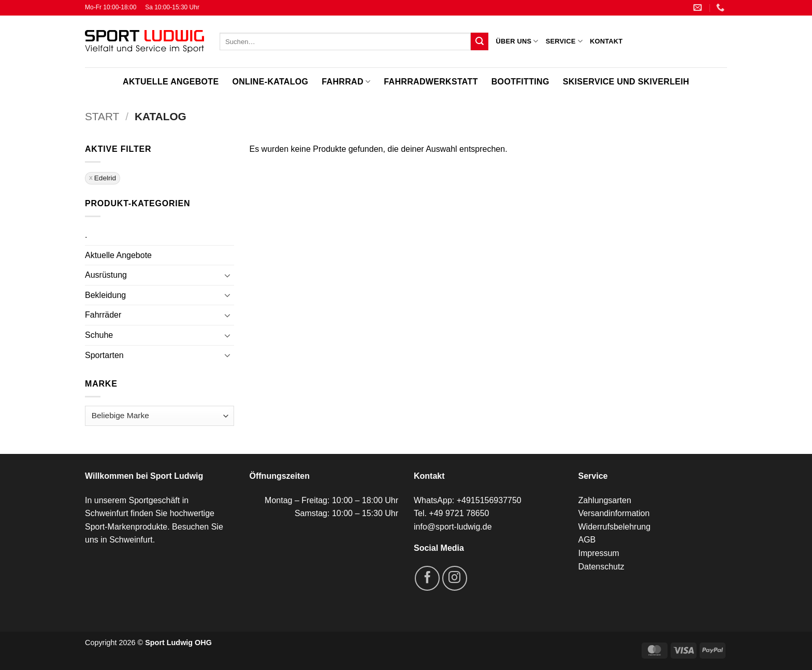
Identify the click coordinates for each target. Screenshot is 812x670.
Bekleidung (105, 295)
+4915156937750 (489, 500)
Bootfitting (520, 82)
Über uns (517, 41)
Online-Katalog (270, 82)
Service (564, 41)
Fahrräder (103, 315)
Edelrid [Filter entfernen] (105, 178)
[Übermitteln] (480, 41)
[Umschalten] (228, 275)
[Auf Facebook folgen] (427, 578)
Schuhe (99, 335)
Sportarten (104, 355)
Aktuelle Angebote (171, 82)
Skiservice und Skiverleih (626, 82)
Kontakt (606, 41)
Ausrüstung (106, 275)
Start (102, 116)
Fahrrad (346, 82)
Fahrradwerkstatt (431, 82)
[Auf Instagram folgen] (455, 578)
